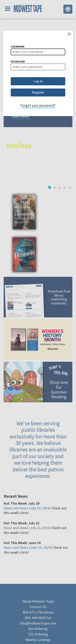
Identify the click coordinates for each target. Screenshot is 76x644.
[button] (69, 34)
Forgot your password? (38, 105)
